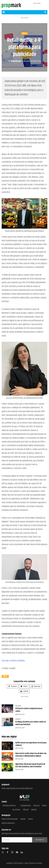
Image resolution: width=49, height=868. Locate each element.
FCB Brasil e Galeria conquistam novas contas (29, 710)
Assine (30, 819)
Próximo (18, 719)
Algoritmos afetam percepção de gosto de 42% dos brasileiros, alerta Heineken (30, 765)
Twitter (24, 686)
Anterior (18, 706)
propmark (20, 863)
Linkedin (24, 691)
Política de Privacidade (10, 819)
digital (24, 33)
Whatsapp (36, 686)
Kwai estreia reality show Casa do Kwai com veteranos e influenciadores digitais (31, 755)
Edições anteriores (8, 823)
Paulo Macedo (15, 61)
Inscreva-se (40, 840)
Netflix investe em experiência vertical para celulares (31, 744)
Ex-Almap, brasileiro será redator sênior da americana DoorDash (31, 723)
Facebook (13, 686)
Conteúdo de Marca (9, 806)
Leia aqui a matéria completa (13, 661)
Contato (23, 819)
